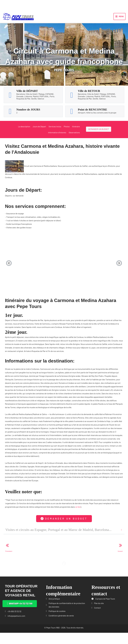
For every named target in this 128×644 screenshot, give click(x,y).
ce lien (78, 510)
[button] (9, 266)
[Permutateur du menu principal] (119, 18)
